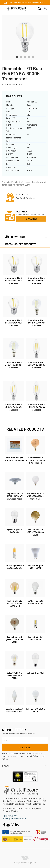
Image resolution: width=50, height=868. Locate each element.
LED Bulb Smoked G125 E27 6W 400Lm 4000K (35, 532)
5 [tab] (33, 57)
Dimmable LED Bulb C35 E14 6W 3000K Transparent (36, 365)
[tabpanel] (25, 37)
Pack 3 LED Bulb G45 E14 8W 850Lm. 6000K (15, 459)
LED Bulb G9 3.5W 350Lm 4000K (35, 638)
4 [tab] (29, 57)
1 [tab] (17, 57)
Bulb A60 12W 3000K (35, 673)
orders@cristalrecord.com (14, 818)
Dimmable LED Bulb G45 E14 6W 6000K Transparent (14, 365)
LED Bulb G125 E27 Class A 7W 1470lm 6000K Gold (15, 603)
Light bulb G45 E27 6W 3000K (15, 531)
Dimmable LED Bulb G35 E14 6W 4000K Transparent (14, 407)
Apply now (31, 219)
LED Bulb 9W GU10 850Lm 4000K (35, 567)
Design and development (25, 860)
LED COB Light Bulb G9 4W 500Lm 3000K (15, 567)
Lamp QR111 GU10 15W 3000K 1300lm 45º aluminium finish (15, 496)
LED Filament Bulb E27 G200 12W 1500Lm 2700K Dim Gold (35, 460)
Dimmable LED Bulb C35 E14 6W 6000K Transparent (36, 407)
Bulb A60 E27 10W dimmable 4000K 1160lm (15, 675)
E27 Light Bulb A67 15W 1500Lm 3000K (35, 602)
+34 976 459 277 (26, 198)
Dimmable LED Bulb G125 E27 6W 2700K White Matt (35, 496)
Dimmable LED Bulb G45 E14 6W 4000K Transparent (36, 323)
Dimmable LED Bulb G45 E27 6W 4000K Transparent (36, 281)
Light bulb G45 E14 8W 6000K (35, 710)
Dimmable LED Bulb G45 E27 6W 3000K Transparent (14, 281)
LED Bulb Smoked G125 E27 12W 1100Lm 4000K (15, 639)
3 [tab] (25, 57)
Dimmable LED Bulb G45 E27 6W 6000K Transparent (14, 323)
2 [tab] (21, 57)
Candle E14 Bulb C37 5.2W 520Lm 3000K (15, 710)
